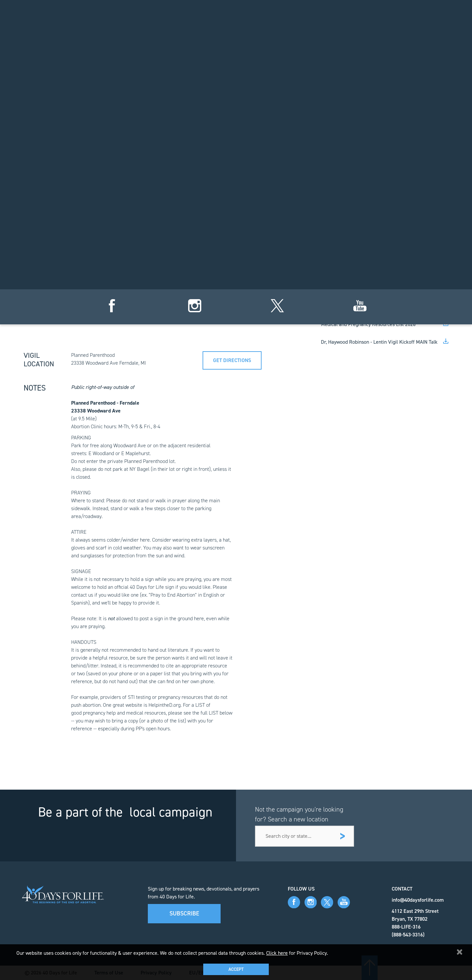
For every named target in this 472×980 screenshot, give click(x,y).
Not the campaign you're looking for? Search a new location (299, 814)
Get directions (232, 360)
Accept (236, 969)
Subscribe (184, 913)
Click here (277, 953)
